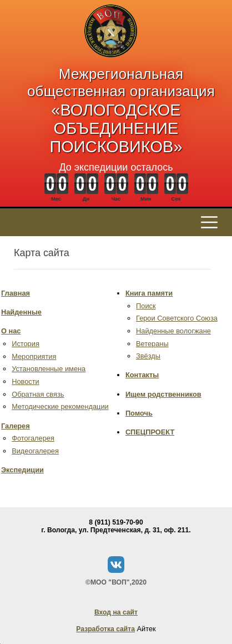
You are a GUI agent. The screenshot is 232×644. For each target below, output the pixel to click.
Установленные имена (49, 369)
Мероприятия (34, 356)
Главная (16, 293)
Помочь (139, 413)
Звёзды (148, 356)
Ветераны (152, 344)
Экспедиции (22, 470)
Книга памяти (149, 293)
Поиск (146, 306)
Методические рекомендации (60, 406)
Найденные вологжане (173, 331)
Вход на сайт (116, 612)
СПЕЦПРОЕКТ (150, 432)
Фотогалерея (33, 438)
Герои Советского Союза (177, 318)
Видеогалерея (35, 451)
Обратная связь (38, 394)
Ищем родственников (163, 394)
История (26, 344)
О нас (11, 331)
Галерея (16, 426)
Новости (26, 381)
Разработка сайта (105, 629)
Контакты (142, 375)
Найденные (21, 312)
